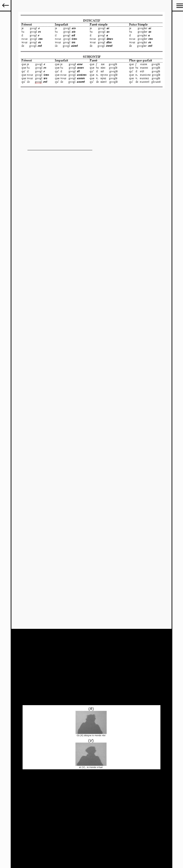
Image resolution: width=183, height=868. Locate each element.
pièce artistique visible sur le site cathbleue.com (60, 149)
